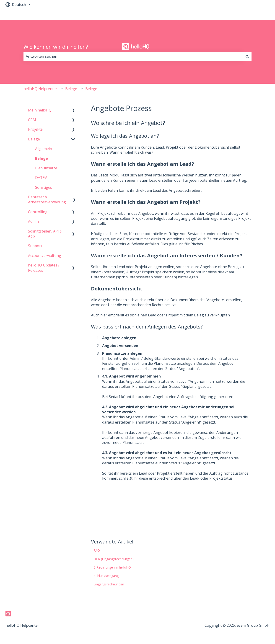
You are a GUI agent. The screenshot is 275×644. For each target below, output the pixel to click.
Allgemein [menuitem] (44, 149)
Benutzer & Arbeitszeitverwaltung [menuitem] (47, 199)
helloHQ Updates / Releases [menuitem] (44, 268)
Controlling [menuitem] (38, 212)
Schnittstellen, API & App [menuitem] (45, 234)
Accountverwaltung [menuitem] (45, 256)
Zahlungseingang (106, 576)
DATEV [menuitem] (41, 178)
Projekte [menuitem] (35, 129)
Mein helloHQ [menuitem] (40, 110)
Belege (71, 89)
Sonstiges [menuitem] (44, 187)
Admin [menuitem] (33, 221)
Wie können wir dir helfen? (56, 47)
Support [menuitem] (35, 246)
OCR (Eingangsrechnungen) (114, 559)
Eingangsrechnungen (109, 584)
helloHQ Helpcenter (40, 89)
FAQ (97, 550)
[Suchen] (247, 56)
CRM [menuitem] (32, 120)
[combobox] (133, 56)
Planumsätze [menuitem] (46, 168)
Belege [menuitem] (34, 139)
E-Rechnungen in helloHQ (112, 567)
